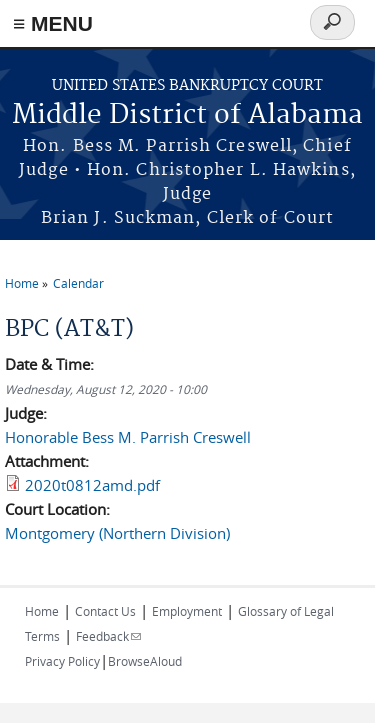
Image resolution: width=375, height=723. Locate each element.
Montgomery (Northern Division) (117, 533)
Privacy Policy (62, 661)
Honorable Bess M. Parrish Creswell (128, 437)
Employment (187, 611)
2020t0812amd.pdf (92, 485)
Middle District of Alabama (187, 115)
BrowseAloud (145, 661)
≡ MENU (53, 23)
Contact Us (105, 611)
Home (22, 283)
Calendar (78, 283)
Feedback (108, 636)
